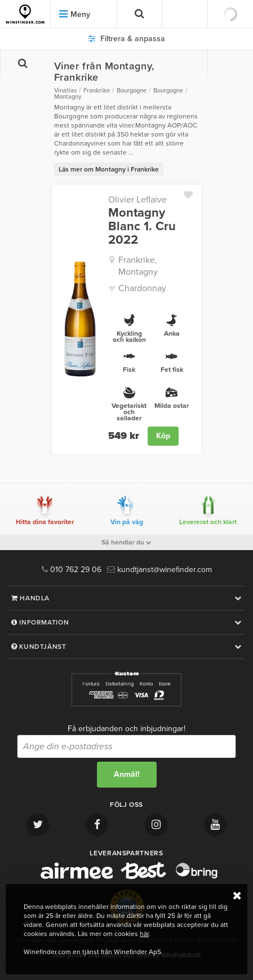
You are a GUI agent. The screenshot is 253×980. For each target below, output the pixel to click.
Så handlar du (126, 542)
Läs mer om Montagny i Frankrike (109, 169)
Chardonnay (142, 288)
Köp (163, 436)
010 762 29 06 (72, 570)
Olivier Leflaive (137, 200)
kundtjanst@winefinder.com (159, 570)
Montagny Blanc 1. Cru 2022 (142, 227)
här (144, 934)
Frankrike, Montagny (138, 266)
